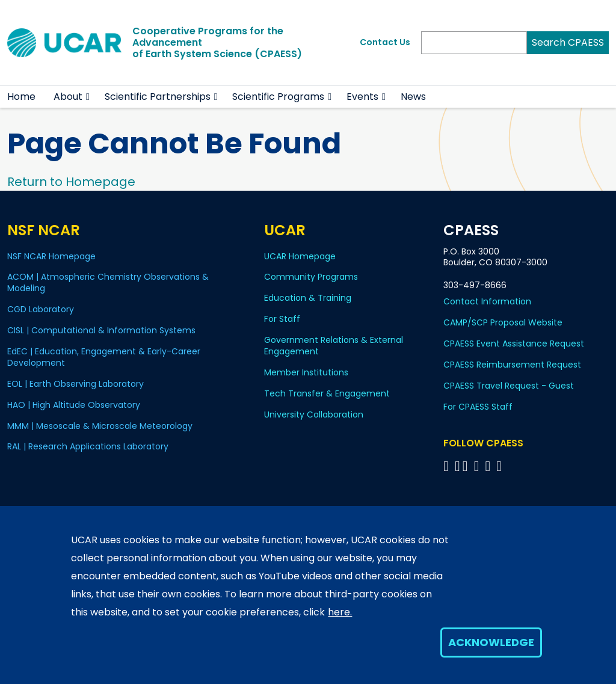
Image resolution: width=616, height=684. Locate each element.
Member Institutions (306, 372)
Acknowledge (491, 642)
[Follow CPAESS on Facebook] (448, 466)
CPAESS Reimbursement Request (512, 365)
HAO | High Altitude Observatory (74, 405)
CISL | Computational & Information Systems (101, 330)
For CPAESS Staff (478, 407)
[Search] (474, 43)
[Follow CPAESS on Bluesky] (457, 466)
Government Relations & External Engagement (334, 346)
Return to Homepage (71, 182)
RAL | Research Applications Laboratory (88, 446)
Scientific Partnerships (158, 97)
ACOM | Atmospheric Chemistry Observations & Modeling (108, 282)
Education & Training (308, 298)
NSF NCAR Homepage (51, 256)
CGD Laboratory (41, 309)
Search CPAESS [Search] (568, 42)
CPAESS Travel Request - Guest (509, 386)
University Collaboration (314, 414)
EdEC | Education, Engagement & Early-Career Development (104, 357)
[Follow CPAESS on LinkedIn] (479, 466)
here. (340, 612)
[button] (88, 97)
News (413, 97)
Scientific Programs (278, 97)
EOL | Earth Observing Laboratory (75, 384)
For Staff (282, 319)
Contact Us (385, 42)
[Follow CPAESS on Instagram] (489, 466)
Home (21, 97)
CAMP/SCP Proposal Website (503, 322)
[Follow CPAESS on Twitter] (467, 466)
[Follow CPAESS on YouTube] (501, 466)
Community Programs (311, 277)
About (68, 97)
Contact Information (487, 301)
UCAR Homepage (300, 256)
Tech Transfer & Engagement (327, 393)
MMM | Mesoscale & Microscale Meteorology (100, 426)
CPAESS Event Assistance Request (514, 344)
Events (362, 97)
